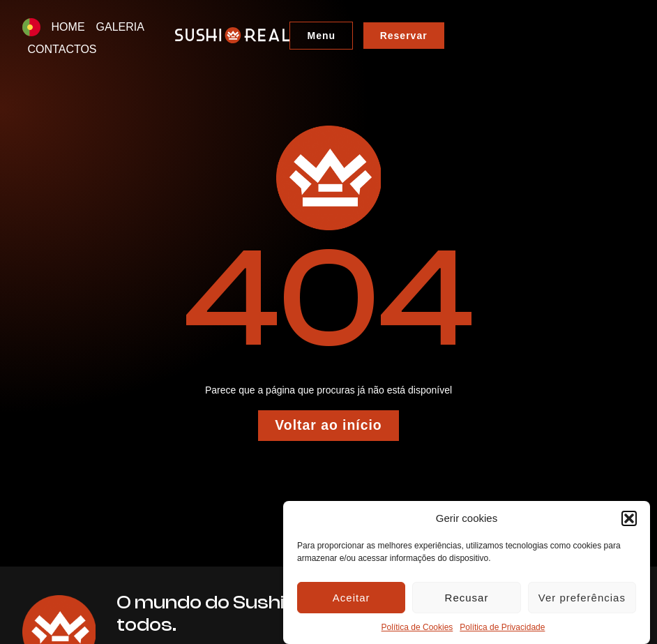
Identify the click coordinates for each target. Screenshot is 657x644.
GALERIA (120, 27)
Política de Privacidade (502, 627)
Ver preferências (582, 598)
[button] (629, 518)
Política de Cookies (417, 627)
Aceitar (352, 598)
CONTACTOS (190, 27)
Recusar (467, 598)
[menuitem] (31, 27)
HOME (68, 27)
